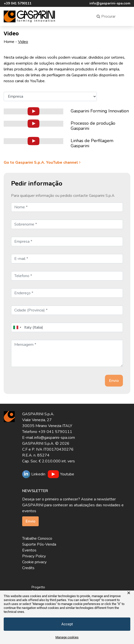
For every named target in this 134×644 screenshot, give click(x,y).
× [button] (129, 593)
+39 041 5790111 (18, 3)
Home (9, 42)
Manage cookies (67, 637)
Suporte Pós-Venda (39, 544)
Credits (28, 568)
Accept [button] (67, 624)
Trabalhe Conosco (37, 538)
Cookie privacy (34, 562)
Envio (30, 521)
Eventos (29, 550)
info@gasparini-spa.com (110, 3)
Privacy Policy (34, 556)
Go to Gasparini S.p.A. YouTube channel (43, 162)
